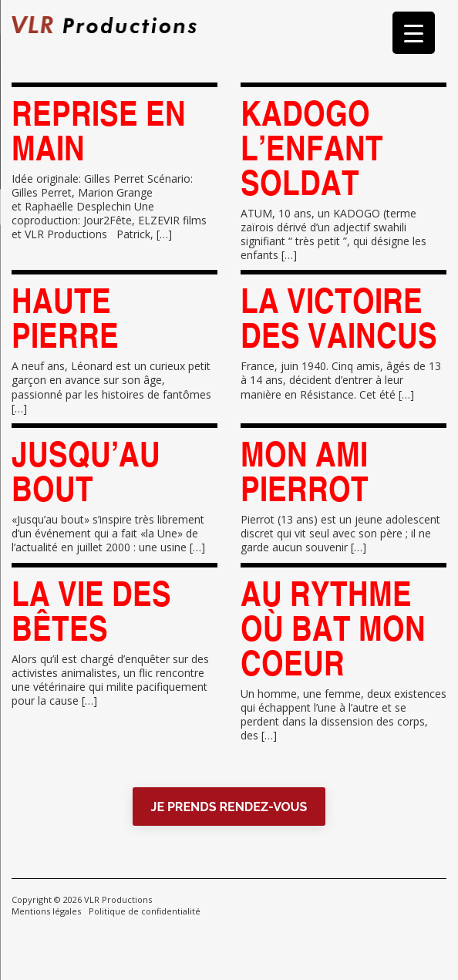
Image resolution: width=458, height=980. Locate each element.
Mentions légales (46, 911)
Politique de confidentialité (145, 911)
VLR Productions (118, 899)
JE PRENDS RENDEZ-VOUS (229, 807)
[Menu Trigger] (414, 33)
